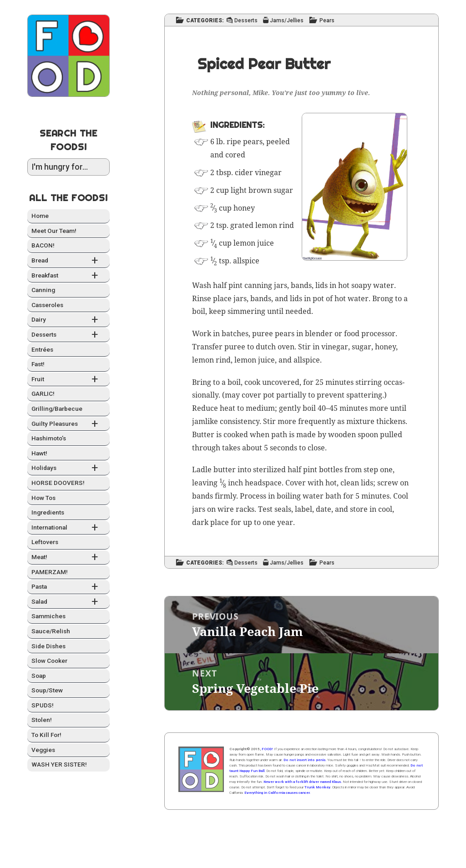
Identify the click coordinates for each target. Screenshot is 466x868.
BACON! (43, 245)
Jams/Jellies (287, 21)
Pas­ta (68, 587)
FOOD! (267, 749)
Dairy (68, 320)
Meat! (68, 558)
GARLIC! (43, 394)
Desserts (68, 335)
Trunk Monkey (317, 787)
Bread (68, 261)
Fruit (68, 380)
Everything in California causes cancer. (277, 793)
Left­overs (45, 542)
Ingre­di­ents (48, 512)
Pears (327, 21)
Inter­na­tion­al (68, 528)
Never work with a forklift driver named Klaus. (303, 782)
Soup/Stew (47, 690)
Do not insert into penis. (305, 760)
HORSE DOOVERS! (58, 483)
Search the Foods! (68, 140)
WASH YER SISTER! (59, 764)
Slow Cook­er (49, 661)
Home (40, 216)
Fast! (38, 364)
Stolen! (42, 720)
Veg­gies (43, 750)
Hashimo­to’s (49, 438)
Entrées (42, 349)
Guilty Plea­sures (68, 424)
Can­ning (43, 290)
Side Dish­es (48, 646)
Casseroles (47, 305)
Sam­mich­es (48, 616)
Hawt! (39, 453)
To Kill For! (46, 735)
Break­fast (68, 276)
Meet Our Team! (54, 231)
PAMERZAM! (50, 572)
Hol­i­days (68, 468)
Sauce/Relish (51, 631)
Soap (39, 676)
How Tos (43, 498)
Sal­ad (68, 602)
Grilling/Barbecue (57, 409)
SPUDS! (43, 705)
